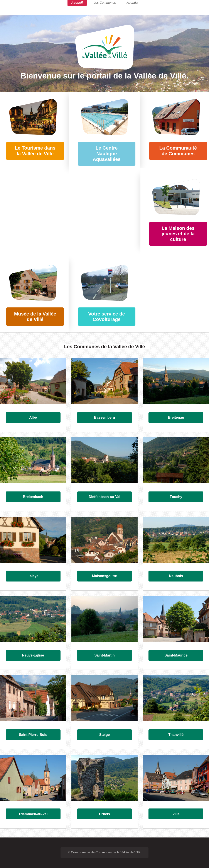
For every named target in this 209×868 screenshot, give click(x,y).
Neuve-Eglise (33, 655)
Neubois (176, 576)
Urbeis (104, 814)
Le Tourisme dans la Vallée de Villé (35, 151)
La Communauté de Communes (178, 151)
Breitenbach (33, 497)
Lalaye (33, 576)
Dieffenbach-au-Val (104, 497)
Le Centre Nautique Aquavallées (106, 153)
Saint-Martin (104, 655)
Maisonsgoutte (104, 576)
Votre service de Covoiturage (106, 317)
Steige (104, 735)
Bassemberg (105, 417)
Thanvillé (176, 735)
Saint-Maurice (176, 655)
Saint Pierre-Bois (33, 735)
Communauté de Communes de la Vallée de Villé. (106, 852)
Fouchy (176, 497)
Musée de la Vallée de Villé (35, 317)
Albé (33, 417)
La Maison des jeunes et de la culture (178, 234)
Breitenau (176, 417)
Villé (176, 814)
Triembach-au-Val (33, 814)
